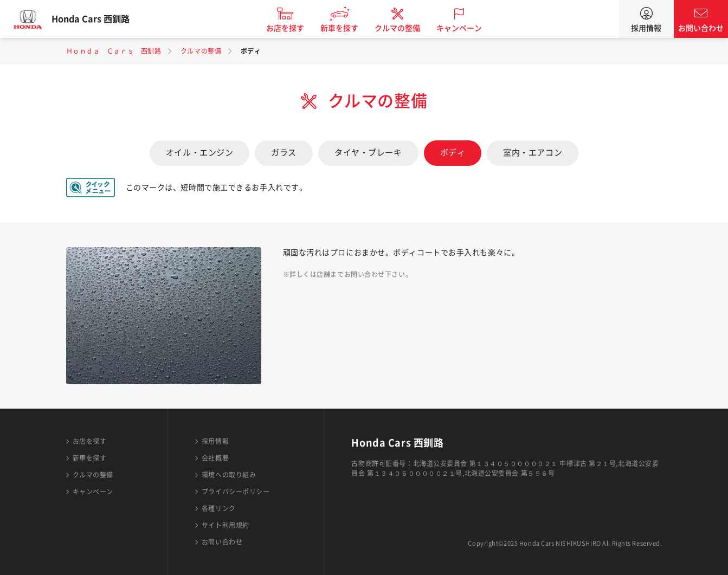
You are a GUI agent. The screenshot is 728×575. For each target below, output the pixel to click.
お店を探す (295, 28)
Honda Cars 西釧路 (100, 19)
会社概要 (215, 458)
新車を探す (349, 28)
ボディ (453, 153)
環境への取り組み (229, 475)
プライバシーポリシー (236, 492)
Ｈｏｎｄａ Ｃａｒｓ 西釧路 (114, 51)
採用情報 (646, 28)
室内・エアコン (533, 153)
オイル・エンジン (199, 153)
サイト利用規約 (226, 525)
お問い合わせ (701, 28)
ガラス (284, 153)
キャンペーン (469, 28)
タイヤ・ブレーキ (368, 153)
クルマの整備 (407, 28)
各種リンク (219, 508)
